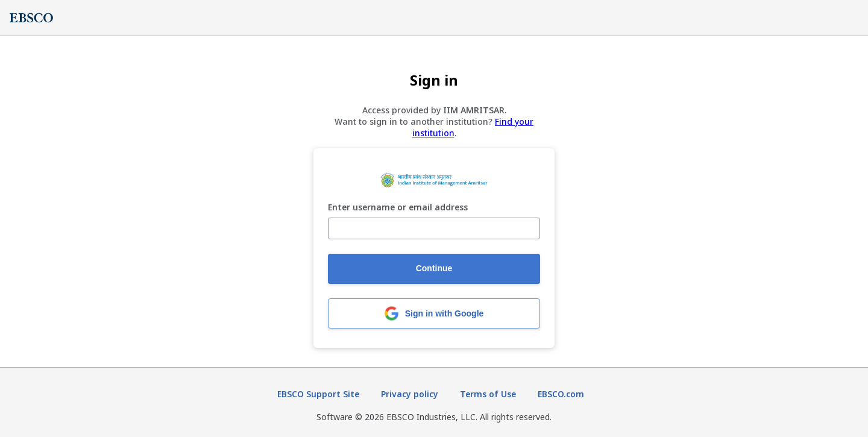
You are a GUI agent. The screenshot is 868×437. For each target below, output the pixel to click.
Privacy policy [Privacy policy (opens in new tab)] (410, 394)
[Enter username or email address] (434, 228)
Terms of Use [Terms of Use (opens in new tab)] (488, 394)
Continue (434, 268)
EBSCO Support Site (318, 394)
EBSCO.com (561, 394)
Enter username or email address (398, 208)
